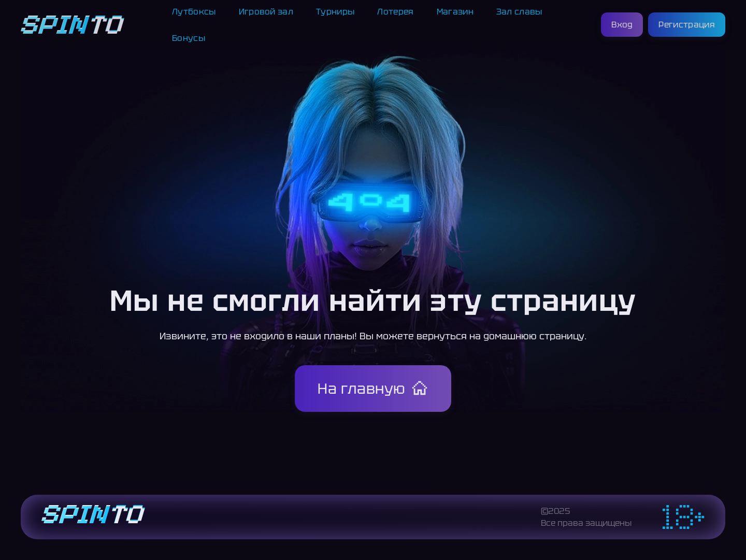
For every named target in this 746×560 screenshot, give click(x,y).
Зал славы (519, 12)
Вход (622, 25)
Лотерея (395, 12)
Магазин (455, 12)
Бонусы (189, 38)
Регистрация (687, 25)
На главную (362, 389)
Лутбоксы (194, 12)
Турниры (335, 12)
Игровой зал (266, 12)
